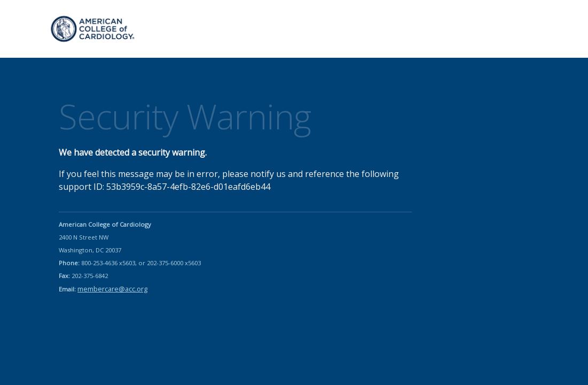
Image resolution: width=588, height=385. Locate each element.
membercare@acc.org (112, 289)
